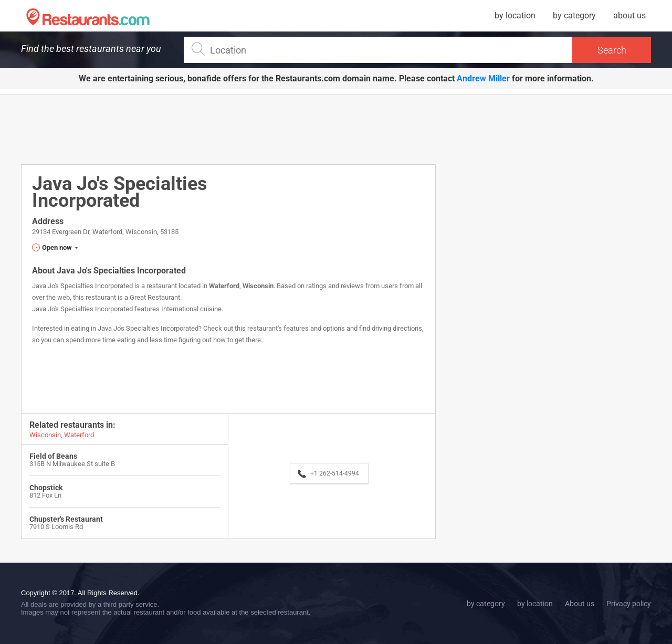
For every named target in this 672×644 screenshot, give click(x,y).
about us (629, 15)
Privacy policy (629, 604)
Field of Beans (53, 456)
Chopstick (46, 488)
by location (515, 15)
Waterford (224, 286)
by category (574, 15)
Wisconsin (258, 286)
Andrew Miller (483, 78)
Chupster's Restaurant (66, 519)
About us (580, 604)
